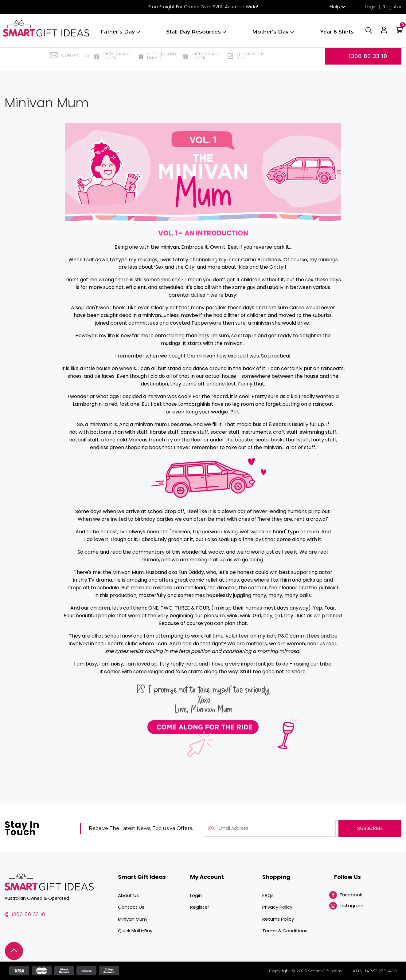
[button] (383, 34)
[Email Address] (269, 828)
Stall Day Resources (195, 35)
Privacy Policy (277, 907)
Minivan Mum (132, 919)
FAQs (268, 895)
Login (371, 7)
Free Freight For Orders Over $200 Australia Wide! (203, 7)
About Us (128, 895)
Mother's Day (272, 35)
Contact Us (131, 907)
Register (392, 7)
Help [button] (335, 7)
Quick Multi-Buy (135, 931)
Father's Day (120, 35)
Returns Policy (278, 919)
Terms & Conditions (285, 931)
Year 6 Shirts (336, 35)
